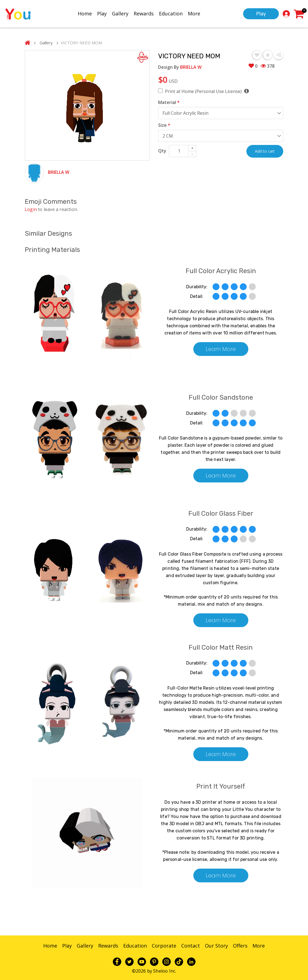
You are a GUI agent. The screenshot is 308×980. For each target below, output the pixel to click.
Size (164, 125)
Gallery (120, 13)
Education (171, 13)
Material (169, 102)
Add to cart (265, 151)
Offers (240, 946)
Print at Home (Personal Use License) (207, 91)
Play (102, 13)
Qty (162, 151)
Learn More (221, 349)
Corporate (164, 946)
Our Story (216, 946)
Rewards (144, 13)
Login (31, 209)
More (194, 13)
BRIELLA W (59, 172)
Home (85, 13)
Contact (191, 946)
